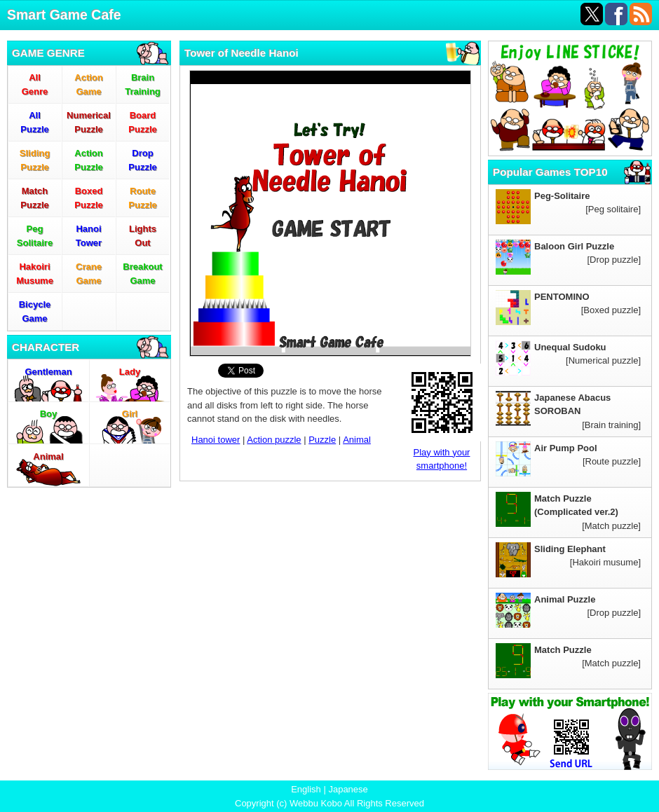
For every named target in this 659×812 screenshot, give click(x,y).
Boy (49, 414)
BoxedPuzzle (88, 198)
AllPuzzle (34, 122)
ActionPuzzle (88, 160)
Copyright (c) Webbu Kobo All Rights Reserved (329, 803)
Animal (48, 456)
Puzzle (322, 440)
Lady (130, 372)
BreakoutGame (142, 274)
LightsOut (143, 236)
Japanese (348, 789)
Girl (130, 414)
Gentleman (48, 372)
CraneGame (89, 274)
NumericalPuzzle (89, 122)
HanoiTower (89, 236)
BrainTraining (143, 84)
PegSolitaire (35, 236)
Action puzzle (274, 440)
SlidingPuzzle (35, 160)
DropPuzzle (142, 160)
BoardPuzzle (142, 122)
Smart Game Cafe (64, 15)
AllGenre (35, 84)
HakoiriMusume (35, 274)
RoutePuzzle (142, 198)
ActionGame (88, 84)
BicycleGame (35, 311)
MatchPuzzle (34, 198)
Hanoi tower (216, 440)
